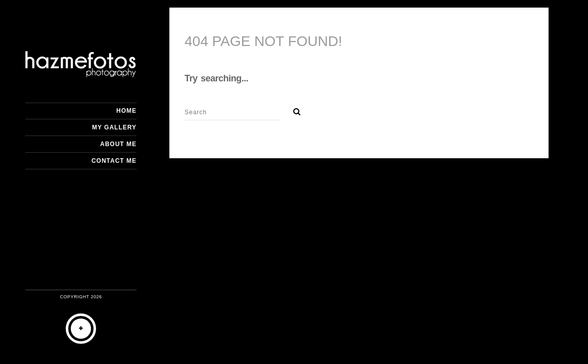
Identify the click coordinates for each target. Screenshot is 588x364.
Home (126, 111)
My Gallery (114, 127)
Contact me (114, 161)
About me (118, 144)
